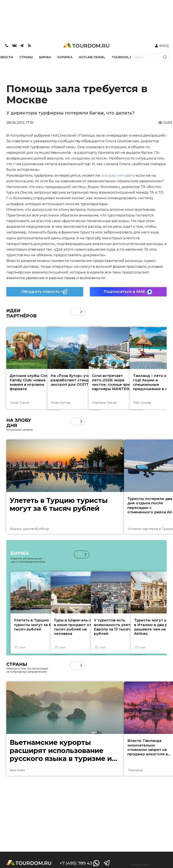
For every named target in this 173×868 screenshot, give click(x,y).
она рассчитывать (118, 175)
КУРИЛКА (65, 57)
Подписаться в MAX (128, 292)
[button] (81, 312)
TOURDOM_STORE (126, 57)
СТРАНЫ (26, 57)
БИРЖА (45, 57)
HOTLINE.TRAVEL (92, 57)
